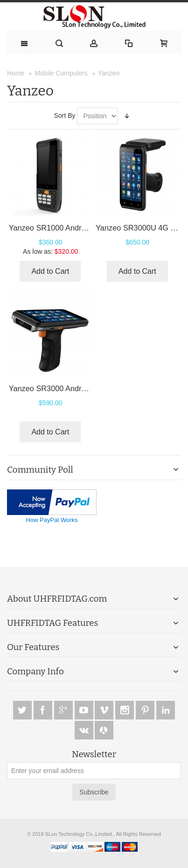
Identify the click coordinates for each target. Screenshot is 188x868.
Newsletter (94, 755)
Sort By (65, 115)
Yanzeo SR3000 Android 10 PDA (64, 388)
